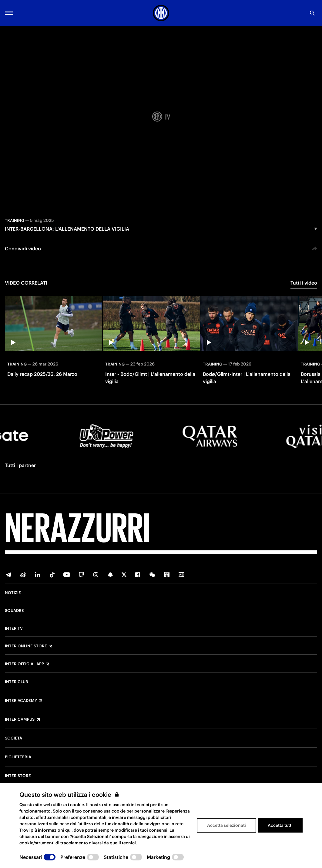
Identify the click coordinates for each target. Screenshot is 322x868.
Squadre (14, 611)
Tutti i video (304, 283)
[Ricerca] (312, 13)
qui (68, 830)
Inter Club (16, 682)
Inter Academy (21, 701)
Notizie (13, 593)
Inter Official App (24, 664)
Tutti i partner (20, 465)
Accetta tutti (280, 825)
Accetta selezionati (226, 825)
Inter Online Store (26, 646)
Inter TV (14, 629)
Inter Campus (20, 719)
